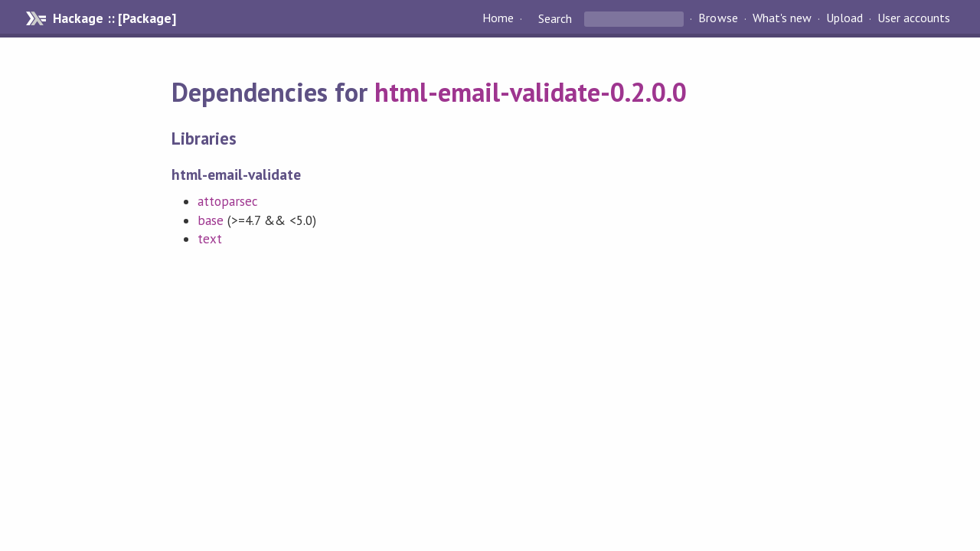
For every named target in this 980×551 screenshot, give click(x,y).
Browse (718, 18)
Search (555, 18)
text (210, 239)
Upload (844, 18)
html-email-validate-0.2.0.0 (531, 92)
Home (498, 18)
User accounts (914, 18)
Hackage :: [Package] (114, 18)
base (211, 220)
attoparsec (228, 201)
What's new (782, 18)
